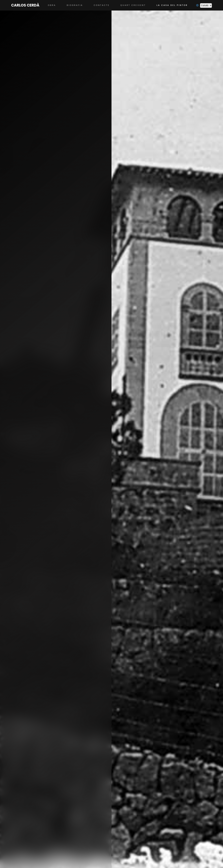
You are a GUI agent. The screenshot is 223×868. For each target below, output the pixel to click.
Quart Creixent (133, 5)
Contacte (102, 5)
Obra (52, 5)
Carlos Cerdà (25, 5)
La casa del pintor (172, 5)
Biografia (75, 5)
